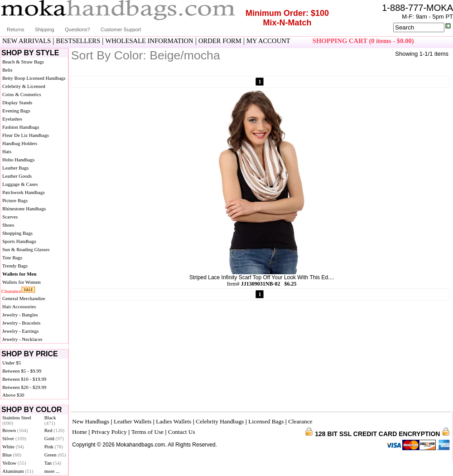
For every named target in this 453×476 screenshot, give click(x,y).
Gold (54, 438)
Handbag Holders (20, 143)
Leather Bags (15, 168)
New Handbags (91, 421)
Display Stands (17, 102)
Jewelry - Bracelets (21, 323)
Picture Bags (15, 200)
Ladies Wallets (173, 421)
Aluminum (18, 471)
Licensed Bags (266, 421)
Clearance (11, 291)
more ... (52, 471)
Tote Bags (12, 257)
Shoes (8, 225)
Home (80, 432)
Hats (7, 151)
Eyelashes (12, 119)
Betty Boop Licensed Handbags (34, 78)
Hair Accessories (19, 306)
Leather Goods (17, 176)
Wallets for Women (22, 282)
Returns (16, 29)
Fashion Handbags (21, 127)
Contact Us (182, 432)
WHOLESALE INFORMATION (149, 41)
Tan (53, 463)
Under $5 (12, 363)
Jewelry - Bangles (20, 315)
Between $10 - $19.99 (24, 379)
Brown (15, 430)
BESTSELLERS (78, 41)
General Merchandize (24, 298)
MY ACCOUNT (268, 41)
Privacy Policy (109, 432)
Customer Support (121, 29)
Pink (54, 447)
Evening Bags (16, 111)
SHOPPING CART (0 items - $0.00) (363, 41)
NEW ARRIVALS (27, 41)
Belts (7, 70)
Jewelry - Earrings (21, 331)
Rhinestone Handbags (24, 209)
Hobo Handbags (18, 160)
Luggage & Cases (20, 184)
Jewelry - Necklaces (22, 339)
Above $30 (13, 395)
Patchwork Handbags (24, 192)
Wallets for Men (19, 274)
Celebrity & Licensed (24, 86)
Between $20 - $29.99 (24, 387)
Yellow (14, 463)
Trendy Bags (15, 266)
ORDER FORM (220, 41)
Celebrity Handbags (220, 421)
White (13, 447)
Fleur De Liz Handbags (26, 135)
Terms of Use (148, 432)
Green (55, 455)
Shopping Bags (17, 233)
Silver (14, 438)
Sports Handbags (19, 241)
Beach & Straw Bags (23, 62)
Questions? (77, 29)
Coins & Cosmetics (22, 94)
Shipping (45, 29)
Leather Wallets (133, 421)
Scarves (10, 217)
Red (54, 430)
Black (50, 420)
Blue (12, 455)
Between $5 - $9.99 (22, 371)
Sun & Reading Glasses (26, 249)
